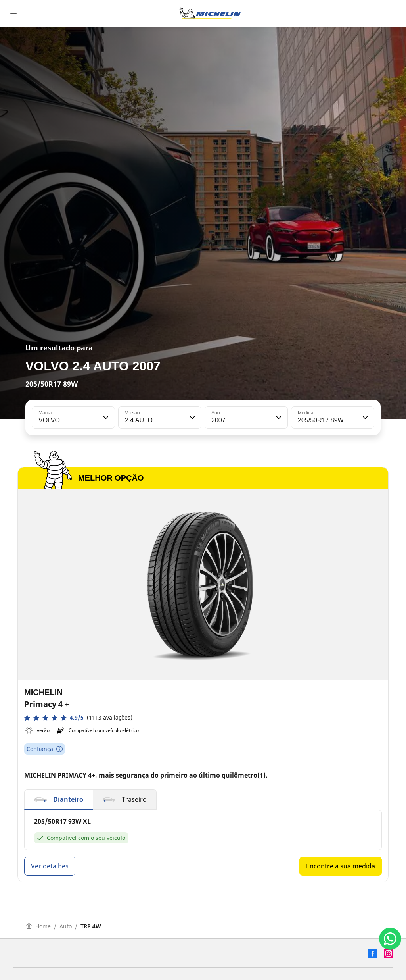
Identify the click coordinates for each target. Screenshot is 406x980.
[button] (105, 418)
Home (38, 926)
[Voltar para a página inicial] (210, 13)
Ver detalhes (50, 866)
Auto (66, 926)
